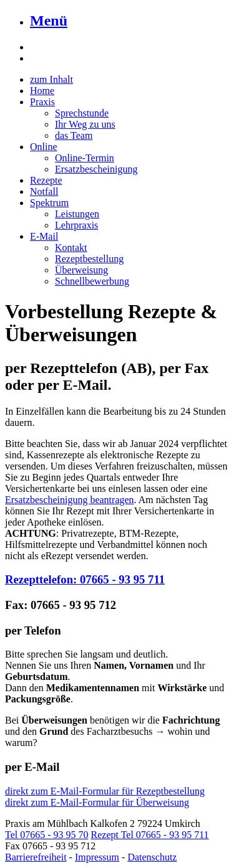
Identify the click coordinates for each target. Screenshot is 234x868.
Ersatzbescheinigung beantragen (70, 500)
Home (42, 91)
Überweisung (81, 270)
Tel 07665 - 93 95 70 (47, 835)
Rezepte (46, 180)
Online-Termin (85, 158)
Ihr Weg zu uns (85, 124)
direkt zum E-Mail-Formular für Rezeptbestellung (105, 791)
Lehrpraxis (76, 225)
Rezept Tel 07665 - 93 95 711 (150, 835)
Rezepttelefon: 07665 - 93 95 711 (85, 579)
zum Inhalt (51, 79)
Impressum (97, 857)
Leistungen (77, 214)
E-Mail (44, 236)
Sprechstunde (82, 113)
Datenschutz (152, 857)
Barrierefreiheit (36, 857)
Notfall (44, 191)
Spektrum (49, 203)
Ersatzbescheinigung (96, 169)
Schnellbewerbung (92, 281)
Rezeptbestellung (89, 259)
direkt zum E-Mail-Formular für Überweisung (97, 802)
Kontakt (71, 248)
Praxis (42, 102)
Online (44, 147)
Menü (49, 21)
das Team (74, 135)
